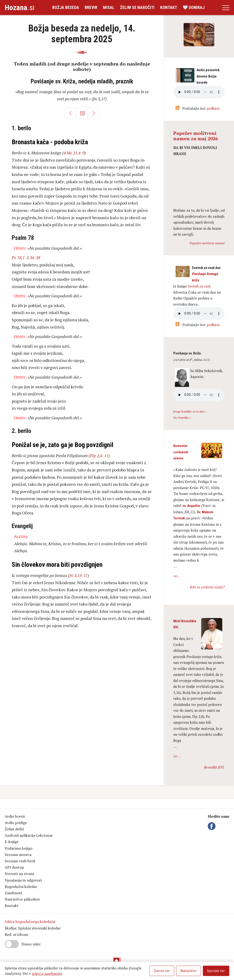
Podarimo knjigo (19, 848)
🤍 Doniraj (194, 7)
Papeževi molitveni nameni (207, 243)
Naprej (94, 113)
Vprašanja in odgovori (23, 880)
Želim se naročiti (137, 7)
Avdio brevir (15, 816)
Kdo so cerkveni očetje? (207, 587)
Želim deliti (14, 829)
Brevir (91, 7)
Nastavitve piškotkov (22, 899)
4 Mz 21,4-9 (74, 153)
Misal (109, 7)
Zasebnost (13, 893)
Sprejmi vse (216, 971)
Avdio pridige (16, 823)
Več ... (177, 576)
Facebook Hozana (212, 826)
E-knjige (12, 842)
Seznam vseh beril (20, 861)
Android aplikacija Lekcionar (29, 835)
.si (20, 8)
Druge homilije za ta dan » (190, 411)
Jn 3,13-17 (79, 575)
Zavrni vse (162, 971)
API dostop (14, 867)
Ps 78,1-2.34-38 (26, 257)
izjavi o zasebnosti (47, 973)
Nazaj (70, 113)
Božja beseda (66, 7)
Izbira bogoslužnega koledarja (30, 922)
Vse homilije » (182, 418)
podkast (213, 108)
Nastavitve (188, 971)
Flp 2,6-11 (99, 455)
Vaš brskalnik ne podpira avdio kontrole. (199, 314)
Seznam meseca (18, 855)
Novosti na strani (19, 874)
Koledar (82, 113)
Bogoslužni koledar (21, 887)
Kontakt (169, 7)
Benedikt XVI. (214, 767)
